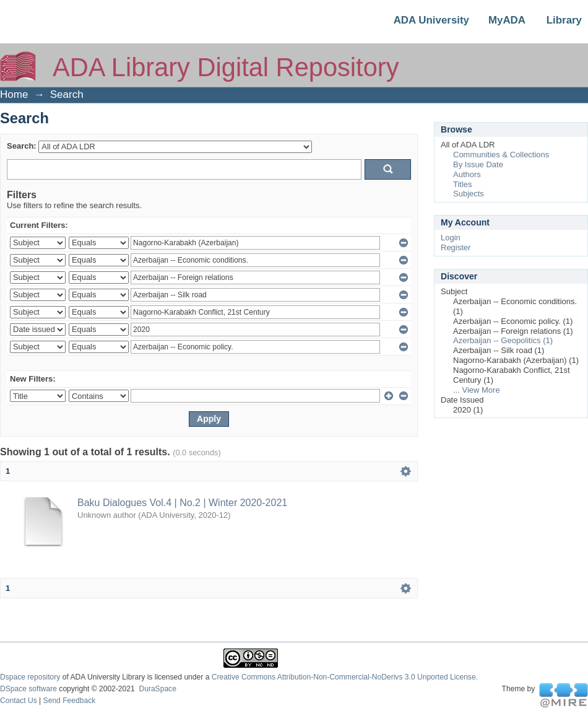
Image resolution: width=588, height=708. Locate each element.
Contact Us (19, 701)
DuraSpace (157, 689)
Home (14, 94)
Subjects (469, 194)
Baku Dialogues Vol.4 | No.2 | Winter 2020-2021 (182, 503)
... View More (477, 390)
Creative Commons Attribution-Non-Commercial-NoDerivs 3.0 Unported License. (345, 677)
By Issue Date (478, 164)
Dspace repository (30, 677)
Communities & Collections (501, 155)
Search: (22, 146)
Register (456, 247)
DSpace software (28, 689)
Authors (467, 174)
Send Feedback (70, 701)
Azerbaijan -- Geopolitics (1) (503, 340)
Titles (463, 184)
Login (451, 238)
